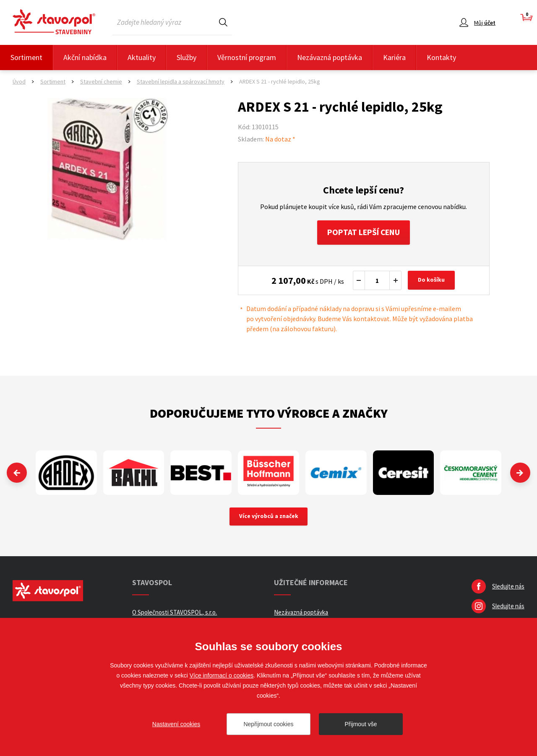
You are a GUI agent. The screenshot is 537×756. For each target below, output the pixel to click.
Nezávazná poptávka (330, 57)
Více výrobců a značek (269, 518)
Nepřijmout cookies (268, 724)
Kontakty (441, 57)
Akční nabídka (85, 57)
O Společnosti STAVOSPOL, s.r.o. (175, 613)
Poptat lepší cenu (364, 233)
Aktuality (142, 57)
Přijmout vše (361, 724)
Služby (186, 57)
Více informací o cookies (222, 675)
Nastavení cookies (176, 724)
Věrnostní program (247, 57)
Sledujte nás (508, 587)
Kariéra (394, 57)
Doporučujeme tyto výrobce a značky (269, 414)
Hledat (223, 22)
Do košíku (432, 281)
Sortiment (26, 57)
